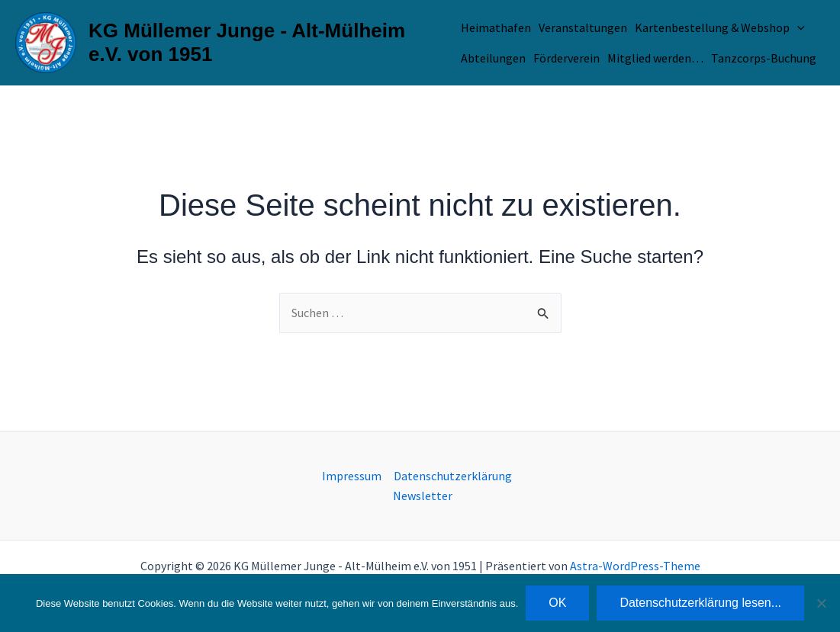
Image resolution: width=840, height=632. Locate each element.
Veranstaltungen (583, 27)
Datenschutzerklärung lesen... (700, 603)
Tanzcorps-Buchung (764, 58)
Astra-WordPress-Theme (635, 566)
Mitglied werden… (655, 58)
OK (557, 603)
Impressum (352, 476)
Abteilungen (493, 58)
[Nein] (821, 603)
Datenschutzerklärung (453, 476)
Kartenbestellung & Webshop (720, 27)
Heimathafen (496, 27)
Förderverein (566, 58)
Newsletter (423, 496)
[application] (797, 27)
